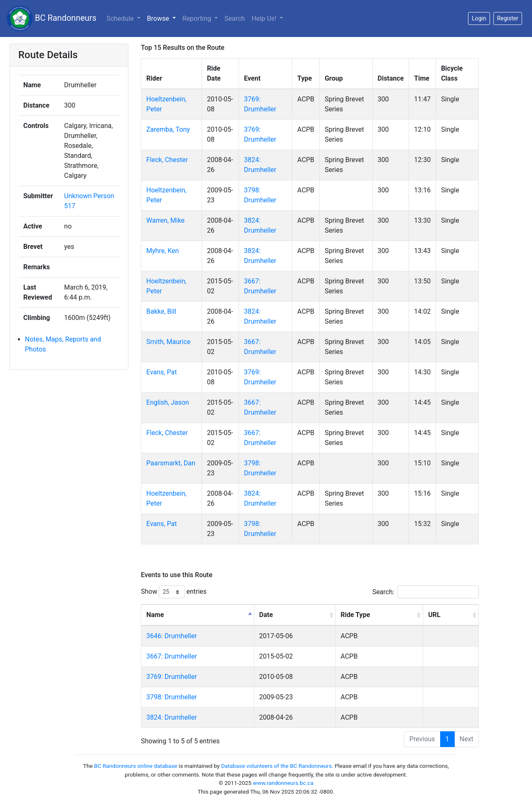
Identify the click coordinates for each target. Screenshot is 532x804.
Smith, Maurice (168, 342)
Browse (159, 18)
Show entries (174, 592)
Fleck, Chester (167, 160)
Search (235, 18)
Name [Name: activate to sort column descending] (155, 615)
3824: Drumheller (172, 717)
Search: (426, 592)
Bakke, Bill (161, 311)
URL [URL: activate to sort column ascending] (434, 615)
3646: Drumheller (172, 636)
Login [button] (479, 18)
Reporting (198, 18)
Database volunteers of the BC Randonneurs (276, 766)
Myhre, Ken (163, 251)
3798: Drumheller (172, 697)
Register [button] (508, 18)
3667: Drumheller (172, 656)
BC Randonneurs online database (135, 766)
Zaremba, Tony (168, 129)
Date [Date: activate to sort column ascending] (266, 615)
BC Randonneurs (52, 18)
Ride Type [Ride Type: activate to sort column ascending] (356, 615)
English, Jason (168, 402)
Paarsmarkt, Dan (171, 463)
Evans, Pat (161, 372)
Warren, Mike (165, 220)
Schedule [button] (121, 18)
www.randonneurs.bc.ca (283, 783)
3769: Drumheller (172, 677)
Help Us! (265, 18)
